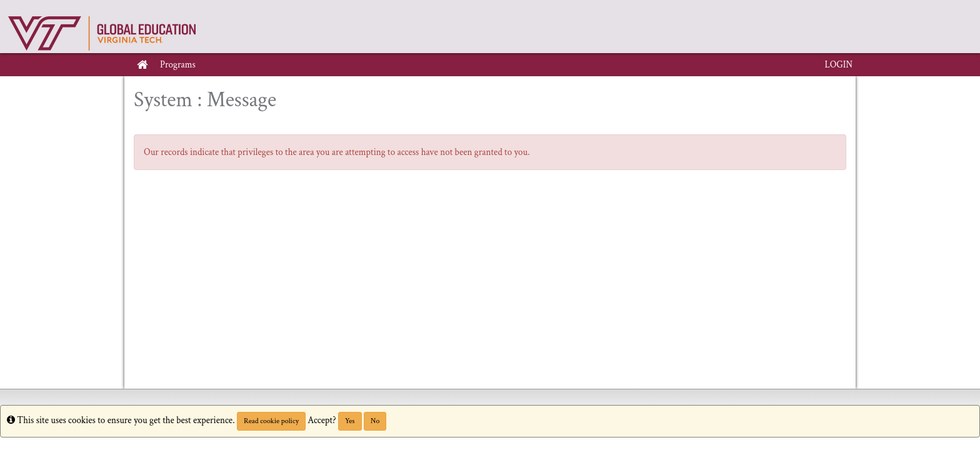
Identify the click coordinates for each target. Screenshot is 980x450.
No (375, 421)
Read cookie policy (271, 421)
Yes (350, 421)
